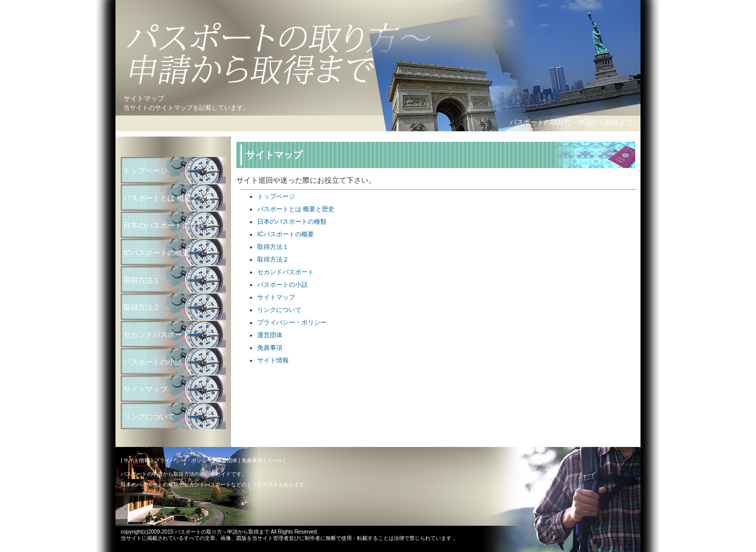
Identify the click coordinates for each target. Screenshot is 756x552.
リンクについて (279, 310)
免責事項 (270, 348)
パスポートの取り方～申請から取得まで (571, 122)
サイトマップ (276, 297)
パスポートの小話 (282, 285)
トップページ (276, 196)
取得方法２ (273, 259)
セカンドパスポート (286, 272)
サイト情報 (273, 360)
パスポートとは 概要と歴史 (296, 209)
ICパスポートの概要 (286, 234)
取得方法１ (273, 247)
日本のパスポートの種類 (292, 222)
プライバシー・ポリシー (292, 322)
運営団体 (270, 335)
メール (275, 460)
